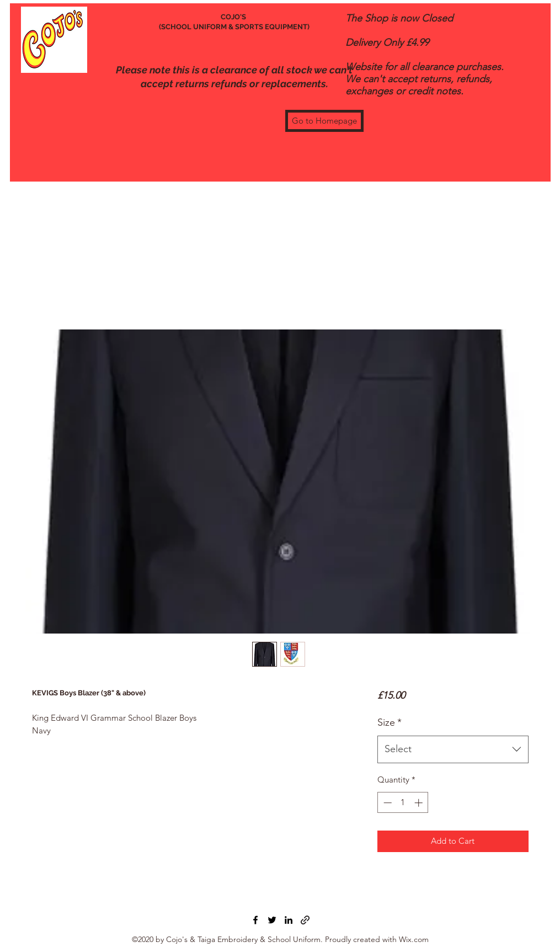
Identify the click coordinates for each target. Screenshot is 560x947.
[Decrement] (386, 803)
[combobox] (453, 749)
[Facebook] (255, 920)
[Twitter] (272, 920)
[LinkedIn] (289, 920)
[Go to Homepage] (324, 121)
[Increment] (420, 803)
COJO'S (234, 17)
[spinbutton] (403, 803)
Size (390, 722)
